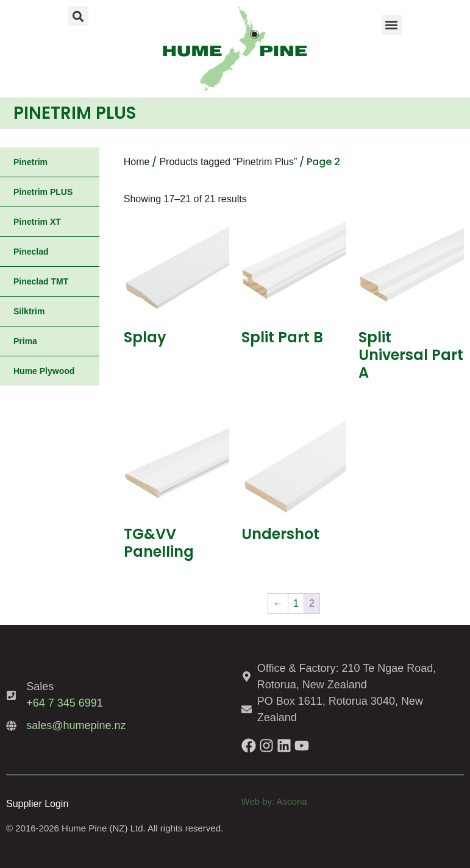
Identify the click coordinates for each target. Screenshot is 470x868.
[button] (78, 16)
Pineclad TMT (41, 281)
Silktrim (29, 311)
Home (137, 162)
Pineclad (31, 252)
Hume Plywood (44, 371)
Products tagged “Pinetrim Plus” (228, 162)
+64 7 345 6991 (65, 703)
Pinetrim (30, 162)
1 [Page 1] (296, 603)
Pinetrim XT (37, 222)
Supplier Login (37, 804)
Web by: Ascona (274, 801)
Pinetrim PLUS (43, 192)
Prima (25, 341)
